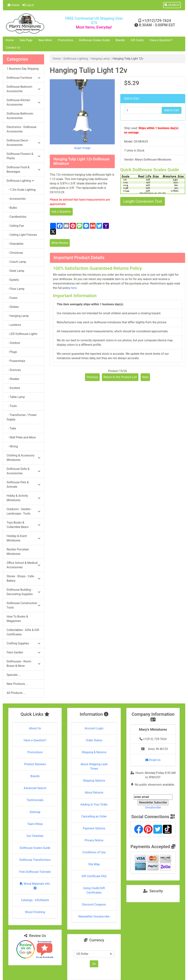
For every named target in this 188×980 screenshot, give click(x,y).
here (74, 288)
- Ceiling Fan (15, 226)
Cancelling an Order (94, 816)
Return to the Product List (120, 377)
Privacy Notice (94, 840)
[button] (172, 5)
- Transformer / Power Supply (22, 417)
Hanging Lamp (100, 59)
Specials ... (14, 675)
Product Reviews (35, 764)
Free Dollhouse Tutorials (35, 872)
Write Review (60, 243)
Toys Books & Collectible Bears (23, 525)
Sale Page (26, 40)
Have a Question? (161, 40)
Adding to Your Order (94, 804)
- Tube (11, 428)
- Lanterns (14, 325)
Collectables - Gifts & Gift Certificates (23, 632)
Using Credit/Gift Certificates (94, 890)
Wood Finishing (35, 912)
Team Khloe (35, 824)
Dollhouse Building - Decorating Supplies (23, 592)
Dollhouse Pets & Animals (23, 484)
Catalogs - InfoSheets (35, 900)
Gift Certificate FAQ (94, 876)
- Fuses (12, 298)
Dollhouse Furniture (23, 78)
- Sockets (13, 388)
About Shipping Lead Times (94, 766)
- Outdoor (13, 343)
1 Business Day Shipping (23, 69)
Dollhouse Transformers (35, 860)
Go (94, 964)
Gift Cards (137, 40)
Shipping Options (94, 781)
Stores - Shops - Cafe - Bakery (23, 578)
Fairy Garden (23, 652)
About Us (35, 728)
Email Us (153, 760)
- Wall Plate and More (21, 437)
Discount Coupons (94, 905)
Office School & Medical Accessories (23, 565)
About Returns (94, 793)
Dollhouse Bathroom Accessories (20, 116)
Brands (120, 40)
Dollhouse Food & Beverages (23, 169)
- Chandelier (15, 244)
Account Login (94, 728)
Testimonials (35, 800)
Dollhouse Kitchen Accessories (23, 102)
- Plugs (12, 352)
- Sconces (14, 370)
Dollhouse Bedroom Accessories (23, 89)
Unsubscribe (153, 807)
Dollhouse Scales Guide (94, 40)
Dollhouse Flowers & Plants (23, 156)
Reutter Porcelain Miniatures (18, 552)
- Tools (12, 406)
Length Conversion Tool (143, 201)
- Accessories (16, 199)
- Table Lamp (16, 397)
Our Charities (35, 836)
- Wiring (12, 446)
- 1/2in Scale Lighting (21, 190)
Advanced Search (35, 788)
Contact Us (13, 48)
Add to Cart (172, 110)
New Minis (45, 40)
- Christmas (15, 253)
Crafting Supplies (23, 643)
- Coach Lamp (16, 262)
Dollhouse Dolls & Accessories (23, 471)
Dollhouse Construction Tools (23, 605)
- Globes (13, 307)
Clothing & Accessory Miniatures (23, 458)
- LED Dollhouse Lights (22, 334)
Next (145, 377)
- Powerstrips (16, 361)
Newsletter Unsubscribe (94, 916)
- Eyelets (13, 280)
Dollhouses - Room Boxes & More (23, 664)
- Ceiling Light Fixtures (22, 235)
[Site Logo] (33, 23)
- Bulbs (12, 208)
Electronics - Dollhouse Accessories (21, 129)
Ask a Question (61, 212)
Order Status (94, 740)
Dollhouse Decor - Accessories (23, 143)
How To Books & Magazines (17, 619)
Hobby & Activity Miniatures (23, 498)
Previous (92, 377)
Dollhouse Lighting (76, 59)
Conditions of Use (94, 852)
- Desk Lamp (15, 271)
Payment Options (94, 828)
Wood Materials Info (35, 886)
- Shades (13, 379)
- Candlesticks (17, 217)
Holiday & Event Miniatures (23, 538)
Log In (28, 5)
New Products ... (17, 684)
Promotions (66, 40)
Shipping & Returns (94, 752)
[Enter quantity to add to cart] (143, 110)
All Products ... (16, 693)
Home (13, 5)
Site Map (94, 864)
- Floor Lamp (16, 289)
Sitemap (35, 812)
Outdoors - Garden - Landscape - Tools (23, 511)
